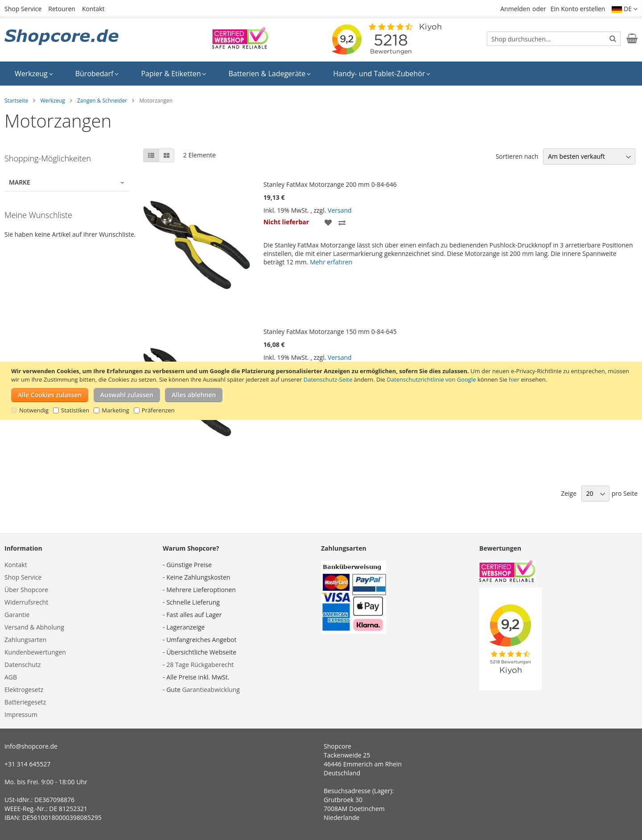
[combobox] (554, 39)
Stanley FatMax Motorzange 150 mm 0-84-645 (330, 331)
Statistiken (75, 410)
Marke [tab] (20, 182)
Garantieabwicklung (211, 690)
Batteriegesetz (25, 702)
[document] (322, 391)
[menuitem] (34, 74)
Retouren (62, 9)
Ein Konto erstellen (578, 9)
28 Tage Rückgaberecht (200, 665)
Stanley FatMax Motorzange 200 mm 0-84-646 (330, 184)
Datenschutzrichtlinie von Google (432, 379)
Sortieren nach (517, 156)
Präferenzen (158, 410)
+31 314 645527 (27, 764)
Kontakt (93, 9)
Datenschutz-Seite (328, 379)
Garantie (17, 615)
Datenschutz (23, 665)
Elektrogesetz (24, 690)
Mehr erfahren (331, 262)
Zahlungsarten (25, 640)
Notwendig (34, 410)
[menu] (321, 74)
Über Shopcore (26, 590)
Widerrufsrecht (26, 602)
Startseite (16, 101)
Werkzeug (52, 101)
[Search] (613, 38)
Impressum (21, 714)
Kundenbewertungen (35, 652)
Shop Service (23, 9)
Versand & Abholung (34, 627)
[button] (625, 9)
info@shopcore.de (31, 746)
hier (514, 379)
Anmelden (515, 9)
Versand (340, 210)
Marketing (115, 410)
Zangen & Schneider (102, 101)
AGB (11, 677)
